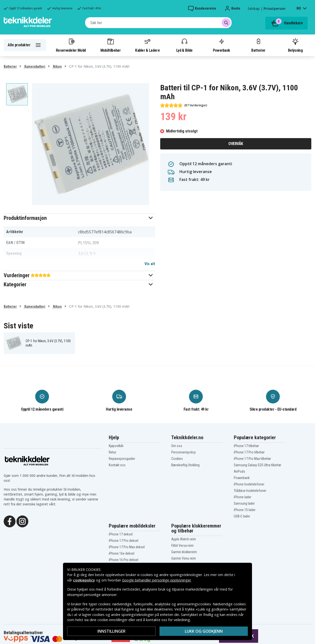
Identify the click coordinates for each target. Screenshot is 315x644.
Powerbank (221, 45)
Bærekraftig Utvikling (185, 465)
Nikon (57, 66)
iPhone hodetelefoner (249, 484)
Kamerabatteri (34, 66)
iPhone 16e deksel (122, 553)
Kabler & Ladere (147, 45)
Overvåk (236, 144)
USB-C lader (242, 516)
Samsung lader (244, 503)
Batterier (258, 45)
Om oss (177, 446)
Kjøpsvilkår (116, 446)
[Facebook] (10, 521)
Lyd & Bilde (184, 45)
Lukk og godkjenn (204, 631)
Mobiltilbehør (110, 45)
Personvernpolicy (183, 452)
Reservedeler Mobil (71, 45)
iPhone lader (243, 497)
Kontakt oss (117, 465)
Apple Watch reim (184, 539)
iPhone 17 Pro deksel (124, 541)
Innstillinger (111, 631)
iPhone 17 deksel (121, 534)
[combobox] (158, 23)
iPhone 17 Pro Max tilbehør (252, 459)
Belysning (295, 45)
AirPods (239, 471)
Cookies (177, 459)
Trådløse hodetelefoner (250, 491)
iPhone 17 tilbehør (246, 446)
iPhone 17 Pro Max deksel (127, 547)
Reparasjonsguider (122, 459)
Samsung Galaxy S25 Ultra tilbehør (258, 465)
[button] (79, 218)
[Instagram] (22, 521)
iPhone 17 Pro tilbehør (249, 452)
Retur (112, 452)
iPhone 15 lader (245, 510)
